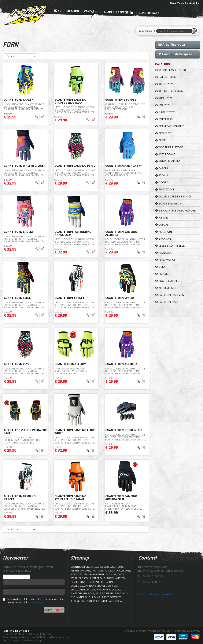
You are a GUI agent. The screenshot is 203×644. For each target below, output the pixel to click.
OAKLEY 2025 (165, 112)
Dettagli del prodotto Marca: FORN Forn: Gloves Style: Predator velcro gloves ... (125, 506)
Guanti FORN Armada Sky (124, 166)
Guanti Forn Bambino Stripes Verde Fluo (70, 101)
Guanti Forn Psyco (18, 364)
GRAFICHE (163, 239)
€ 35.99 (112, 513)
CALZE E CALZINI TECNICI (173, 196)
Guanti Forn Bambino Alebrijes (121, 233)
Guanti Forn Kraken (19, 100)
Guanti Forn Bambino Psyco (75, 166)
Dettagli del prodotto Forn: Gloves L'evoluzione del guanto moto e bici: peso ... (22, 440)
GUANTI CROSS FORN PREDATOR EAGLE (25, 431)
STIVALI (162, 175)
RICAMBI (162, 274)
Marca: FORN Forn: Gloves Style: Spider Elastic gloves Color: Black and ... (71, 371)
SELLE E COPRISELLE (170, 246)
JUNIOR (162, 217)
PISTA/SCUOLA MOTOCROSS (71, 16)
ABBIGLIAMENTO (168, 161)
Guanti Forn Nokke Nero (124, 430)
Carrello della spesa (175, 54)
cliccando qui (36, 603)
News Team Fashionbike (185, 3)
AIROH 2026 (164, 84)
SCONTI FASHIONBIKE (171, 70)
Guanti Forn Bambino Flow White (75, 431)
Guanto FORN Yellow (70, 364)
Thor (161, 140)
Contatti (91, 12)
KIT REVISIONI (166, 288)
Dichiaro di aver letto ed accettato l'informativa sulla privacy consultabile (33, 601)
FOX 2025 (163, 105)
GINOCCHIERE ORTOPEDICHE (175, 210)
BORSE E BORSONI (169, 203)
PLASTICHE (164, 232)
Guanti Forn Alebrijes (121, 364)
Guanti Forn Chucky (19, 232)
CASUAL (162, 225)
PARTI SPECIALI (167, 302)
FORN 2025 (164, 119)
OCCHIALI (163, 182)
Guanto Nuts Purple (121, 100)
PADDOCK (163, 253)
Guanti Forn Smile (17, 298)
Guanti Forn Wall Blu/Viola (25, 166)
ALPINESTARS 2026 (169, 91)
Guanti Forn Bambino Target (20, 497)
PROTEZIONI (165, 189)
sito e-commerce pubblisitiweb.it (22, 640)
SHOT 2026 (164, 98)
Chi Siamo (73, 11)
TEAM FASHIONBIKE (170, 126)
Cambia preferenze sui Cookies (155, 595)
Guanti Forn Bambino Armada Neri (121, 497)
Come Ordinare (149, 13)
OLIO (160, 267)
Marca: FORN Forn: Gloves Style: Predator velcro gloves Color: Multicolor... (124, 173)
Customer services (160, 631)
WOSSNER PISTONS (169, 147)
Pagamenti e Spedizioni (118, 12)
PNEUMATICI (165, 260)
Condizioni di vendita (135, 631)
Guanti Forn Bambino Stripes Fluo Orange (70, 497)
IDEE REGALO (165, 154)
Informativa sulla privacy (187, 631)
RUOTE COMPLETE (169, 281)
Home (58, 11)
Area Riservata (172, 45)
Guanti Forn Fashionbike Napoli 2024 (73, 233)
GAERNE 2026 (166, 77)
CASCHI (162, 168)
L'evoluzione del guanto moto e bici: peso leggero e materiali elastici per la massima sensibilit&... (25, 107)
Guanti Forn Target (69, 298)
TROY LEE (163, 133)
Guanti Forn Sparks (120, 298)
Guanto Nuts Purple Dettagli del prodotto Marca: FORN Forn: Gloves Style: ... (125, 107)
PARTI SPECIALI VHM (170, 295)
